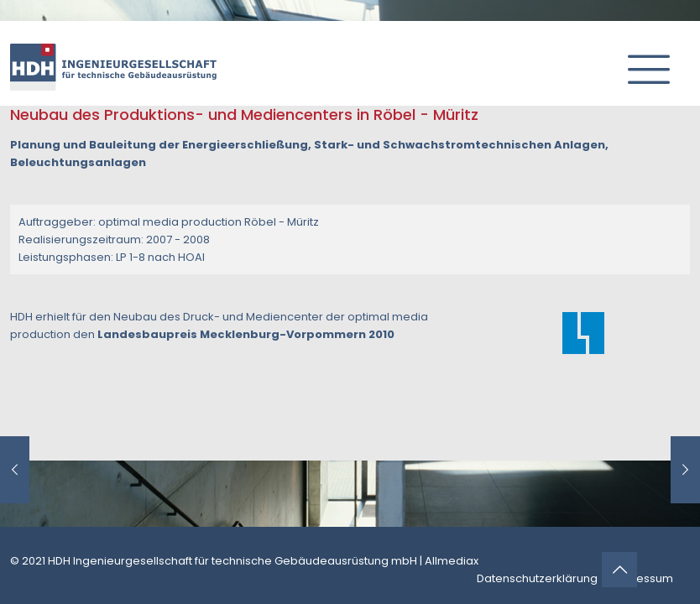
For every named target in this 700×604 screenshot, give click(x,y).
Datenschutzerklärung (537, 578)
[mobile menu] (642, 63)
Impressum (642, 578)
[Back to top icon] (619, 570)
